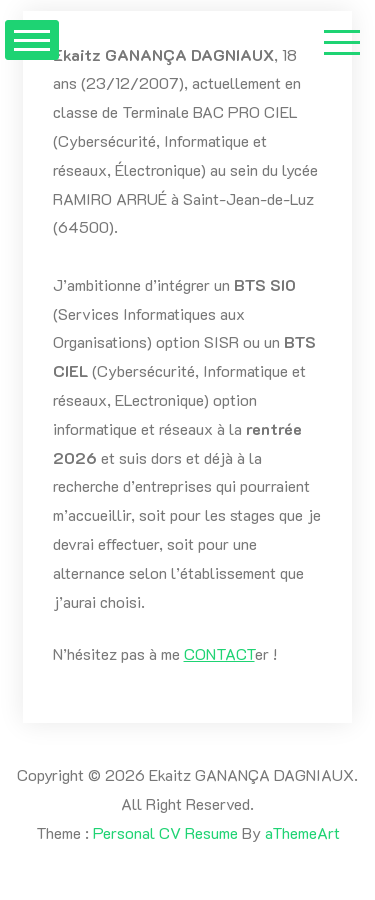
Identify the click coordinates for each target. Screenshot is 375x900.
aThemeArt (302, 832)
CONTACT (219, 653)
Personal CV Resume (165, 832)
